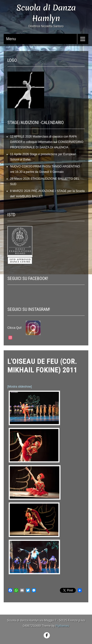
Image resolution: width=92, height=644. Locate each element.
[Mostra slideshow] (20, 387)
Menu (11, 39)
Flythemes (62, 626)
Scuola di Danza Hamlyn (46, 13)
